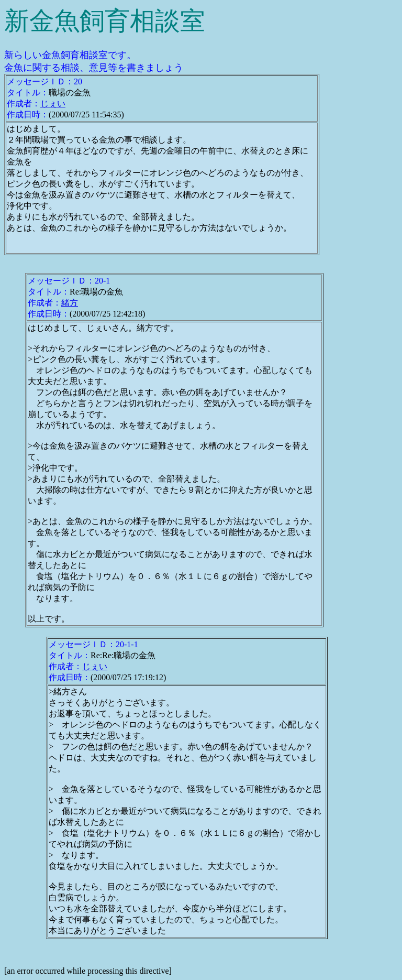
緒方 (70, 303)
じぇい (53, 104)
